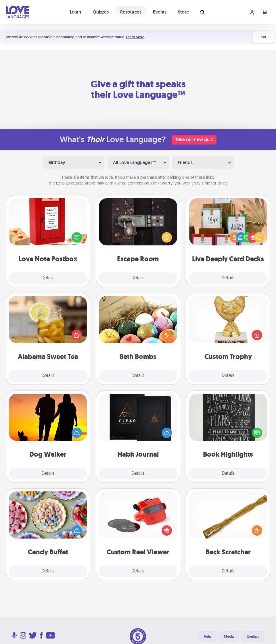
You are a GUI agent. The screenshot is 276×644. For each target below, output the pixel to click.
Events (160, 12)
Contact (253, 637)
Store (183, 12)
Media (229, 637)
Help (207, 637)
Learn (75, 12)
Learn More (135, 37)
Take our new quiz (194, 140)
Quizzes (101, 12)
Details (48, 278)
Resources (131, 12)
